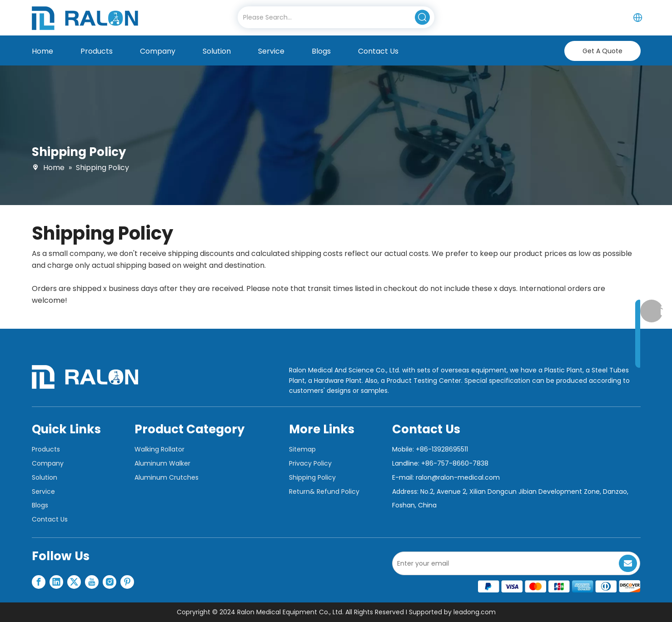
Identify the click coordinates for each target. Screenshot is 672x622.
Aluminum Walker (162, 463)
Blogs (40, 505)
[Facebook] (39, 582)
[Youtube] (92, 582)
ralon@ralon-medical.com (458, 477)
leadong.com (475, 612)
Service (43, 492)
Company (48, 463)
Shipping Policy (312, 477)
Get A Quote (602, 51)
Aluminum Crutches (167, 477)
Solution (45, 477)
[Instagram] (110, 582)
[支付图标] (559, 586)
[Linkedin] (56, 582)
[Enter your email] (504, 563)
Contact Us (50, 519)
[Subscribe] (628, 563)
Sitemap (302, 449)
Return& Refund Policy (324, 492)
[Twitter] (74, 582)
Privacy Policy (310, 463)
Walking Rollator (159, 449)
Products (46, 449)
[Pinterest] (127, 582)
